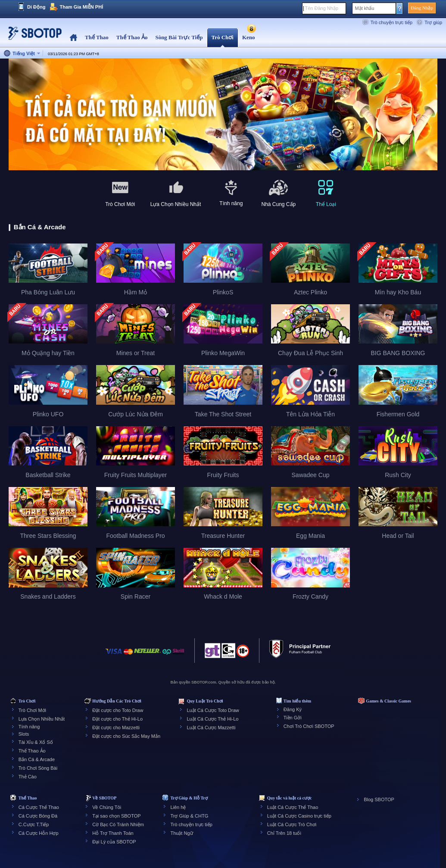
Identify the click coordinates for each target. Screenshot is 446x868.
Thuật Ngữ (181, 833)
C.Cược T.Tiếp (34, 824)
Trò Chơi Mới (32, 710)
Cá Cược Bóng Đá (38, 816)
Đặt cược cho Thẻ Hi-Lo (117, 719)
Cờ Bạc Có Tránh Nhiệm (118, 824)
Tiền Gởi (293, 718)
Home (73, 38)
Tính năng (29, 727)
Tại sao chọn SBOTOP (116, 816)
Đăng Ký (293, 709)
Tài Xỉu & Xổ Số (36, 742)
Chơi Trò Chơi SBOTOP (309, 726)
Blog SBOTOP (379, 799)
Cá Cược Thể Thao (39, 807)
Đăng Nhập (422, 8)
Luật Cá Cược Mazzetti (211, 727)
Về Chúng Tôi (107, 807)
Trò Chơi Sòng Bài (38, 768)
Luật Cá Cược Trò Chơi (292, 824)
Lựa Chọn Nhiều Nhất (42, 719)
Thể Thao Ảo (32, 751)
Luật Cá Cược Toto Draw (213, 710)
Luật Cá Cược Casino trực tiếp (299, 816)
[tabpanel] (223, 115)
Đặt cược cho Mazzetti (116, 727)
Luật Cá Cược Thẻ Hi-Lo (212, 719)
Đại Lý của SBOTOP (114, 842)
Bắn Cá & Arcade (37, 759)
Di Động (36, 7)
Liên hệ (178, 807)
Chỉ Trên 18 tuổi (284, 833)
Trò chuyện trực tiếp (391, 22)
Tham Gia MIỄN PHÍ (81, 7)
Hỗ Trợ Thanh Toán (113, 833)
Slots (24, 734)
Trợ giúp (433, 22)
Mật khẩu (364, 8)
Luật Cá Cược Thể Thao (293, 807)
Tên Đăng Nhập (321, 8)
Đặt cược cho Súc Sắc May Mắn (126, 736)
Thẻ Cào (28, 777)
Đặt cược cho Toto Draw (118, 710)
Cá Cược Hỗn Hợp (39, 833)
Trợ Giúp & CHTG (189, 816)
